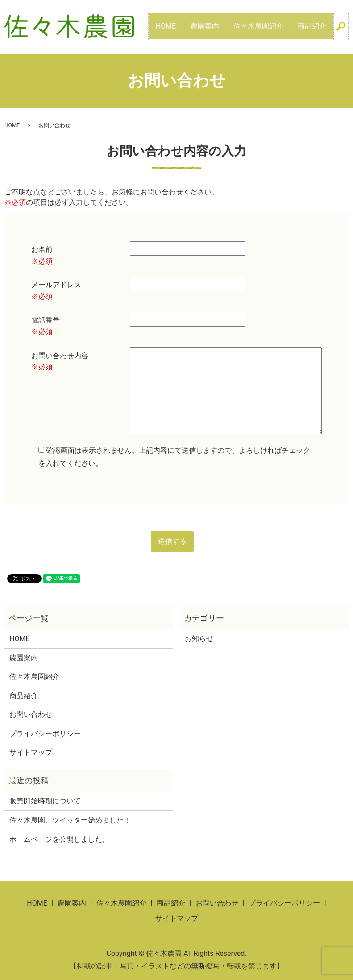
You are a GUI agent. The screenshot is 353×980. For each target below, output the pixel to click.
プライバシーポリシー (45, 734)
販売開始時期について (45, 801)
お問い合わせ (31, 714)
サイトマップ (31, 752)
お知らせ (199, 639)
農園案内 (222, 26)
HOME (190, 26)
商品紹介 (316, 26)
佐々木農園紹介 (269, 26)
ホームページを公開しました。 (59, 839)
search (345, 31)
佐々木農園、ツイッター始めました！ (70, 820)
